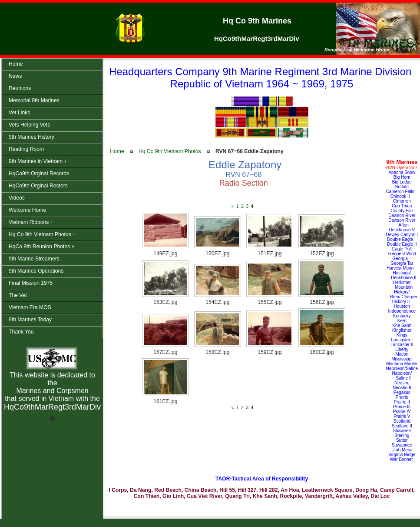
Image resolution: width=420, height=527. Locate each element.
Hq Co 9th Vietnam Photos (170, 151)
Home (117, 151)
